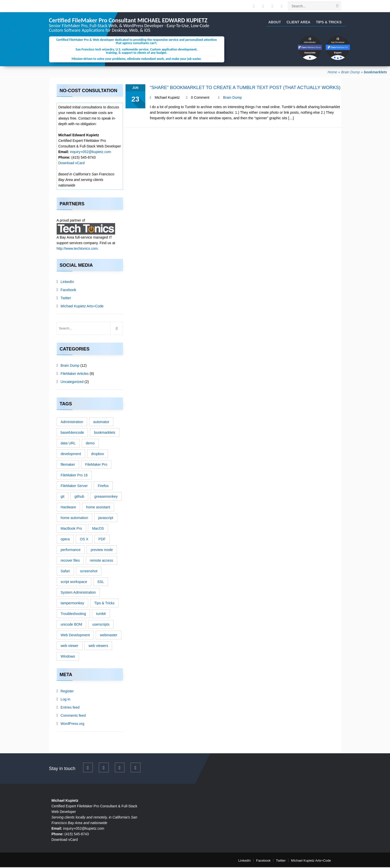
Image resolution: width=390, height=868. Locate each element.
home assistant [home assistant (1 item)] (98, 508)
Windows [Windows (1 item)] (68, 657)
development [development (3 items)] (71, 455)
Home (332, 73)
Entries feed (70, 708)
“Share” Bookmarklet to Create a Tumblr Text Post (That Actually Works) (245, 88)
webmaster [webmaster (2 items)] (108, 636)
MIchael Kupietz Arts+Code (82, 307)
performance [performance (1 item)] (71, 550)
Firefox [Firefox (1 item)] (103, 487)
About (275, 22)
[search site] (337, 6)
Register (67, 692)
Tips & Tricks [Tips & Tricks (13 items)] (104, 604)
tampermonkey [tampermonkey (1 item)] (73, 604)
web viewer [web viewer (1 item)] (70, 646)
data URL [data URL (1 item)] (68, 444)
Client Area (299, 22)
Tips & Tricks (329, 22)
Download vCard (72, 164)
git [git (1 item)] (63, 497)
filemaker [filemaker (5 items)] (68, 465)
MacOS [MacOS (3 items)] (98, 529)
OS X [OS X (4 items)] (84, 540)
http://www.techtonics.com (77, 249)
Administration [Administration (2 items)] (72, 423)
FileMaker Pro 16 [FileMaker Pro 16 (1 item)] (74, 476)
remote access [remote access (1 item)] (102, 561)
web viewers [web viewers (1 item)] (98, 646)
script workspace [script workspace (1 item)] (74, 582)
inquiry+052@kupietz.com (90, 153)
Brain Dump (350, 73)
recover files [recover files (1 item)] (70, 561)
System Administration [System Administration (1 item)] (78, 593)
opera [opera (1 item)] (65, 540)
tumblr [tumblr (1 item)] (101, 614)
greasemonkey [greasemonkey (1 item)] (106, 497)
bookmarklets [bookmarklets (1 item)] (105, 433)
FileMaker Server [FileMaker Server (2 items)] (74, 487)
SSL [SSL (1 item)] (101, 582)
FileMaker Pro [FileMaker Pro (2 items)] (96, 465)
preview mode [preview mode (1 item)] (102, 550)
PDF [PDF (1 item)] (102, 540)
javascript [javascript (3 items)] (106, 519)
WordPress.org (72, 724)
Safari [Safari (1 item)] (65, 572)
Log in (65, 700)
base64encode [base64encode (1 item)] (72, 433)
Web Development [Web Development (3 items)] (75, 636)
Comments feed (73, 716)
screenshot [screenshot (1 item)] (89, 572)
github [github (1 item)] (79, 497)
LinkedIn (67, 282)
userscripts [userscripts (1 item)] (101, 625)
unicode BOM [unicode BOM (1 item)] (72, 625)
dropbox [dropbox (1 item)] (98, 455)
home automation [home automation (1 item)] (74, 519)
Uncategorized (72, 382)
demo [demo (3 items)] (90, 444)
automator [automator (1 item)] (101, 423)
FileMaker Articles (74, 374)
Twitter (66, 299)
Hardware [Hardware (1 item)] (68, 508)
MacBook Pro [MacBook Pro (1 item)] (71, 529)
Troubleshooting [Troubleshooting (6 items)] (73, 614)
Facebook (68, 291)
